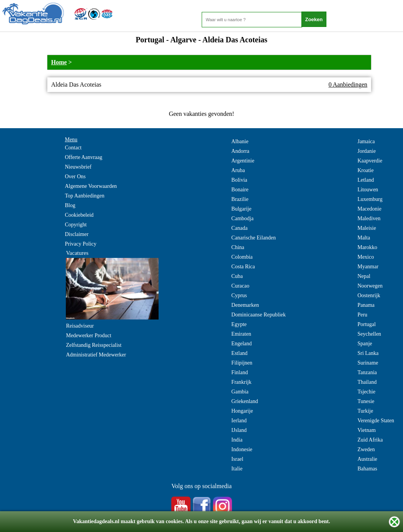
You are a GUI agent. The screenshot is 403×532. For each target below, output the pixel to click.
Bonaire (240, 190)
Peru (363, 315)
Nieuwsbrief (78, 167)
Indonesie (242, 449)
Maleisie (367, 228)
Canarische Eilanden (253, 238)
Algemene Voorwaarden (91, 186)
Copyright (76, 225)
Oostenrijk (369, 295)
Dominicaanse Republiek (258, 315)
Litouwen (368, 190)
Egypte (239, 324)
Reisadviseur (80, 326)
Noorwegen (370, 286)
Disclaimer (76, 234)
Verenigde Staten (376, 421)
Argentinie (243, 161)
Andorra (240, 151)
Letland (366, 180)
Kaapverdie (370, 161)
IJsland (239, 430)
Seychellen (369, 334)
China (238, 247)
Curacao (240, 286)
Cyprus (239, 295)
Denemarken (245, 305)
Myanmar (368, 267)
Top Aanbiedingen (84, 196)
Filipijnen (242, 363)
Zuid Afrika (370, 440)
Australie (367, 459)
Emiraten (241, 334)
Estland (239, 353)
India (237, 440)
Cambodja (242, 218)
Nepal (364, 276)
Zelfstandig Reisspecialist (94, 345)
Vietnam (367, 430)
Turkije (365, 411)
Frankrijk (241, 382)
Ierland (239, 421)
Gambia (240, 392)
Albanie (240, 141)
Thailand (367, 382)
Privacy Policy (80, 244)
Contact (73, 148)
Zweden (366, 449)
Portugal (367, 324)
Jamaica (366, 141)
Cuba (237, 276)
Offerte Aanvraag (83, 157)
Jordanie (367, 151)
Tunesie (366, 401)
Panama (366, 305)
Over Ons (75, 176)
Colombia (242, 257)
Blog (70, 205)
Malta (364, 238)
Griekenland (245, 401)
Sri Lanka (368, 353)
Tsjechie (366, 392)
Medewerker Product (89, 335)
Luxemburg (370, 199)
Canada (239, 228)
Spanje (365, 344)
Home (59, 62)
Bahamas (367, 469)
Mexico (366, 257)
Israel (237, 459)
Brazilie (240, 199)
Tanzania (367, 372)
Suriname (368, 363)
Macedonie (370, 209)
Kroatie (366, 170)
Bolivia (239, 180)
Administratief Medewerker (96, 355)
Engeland (242, 344)
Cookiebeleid (79, 215)
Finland (240, 372)
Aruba (238, 170)
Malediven (369, 218)
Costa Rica (243, 267)
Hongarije (242, 411)
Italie (237, 469)
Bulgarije (241, 209)
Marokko (367, 247)
